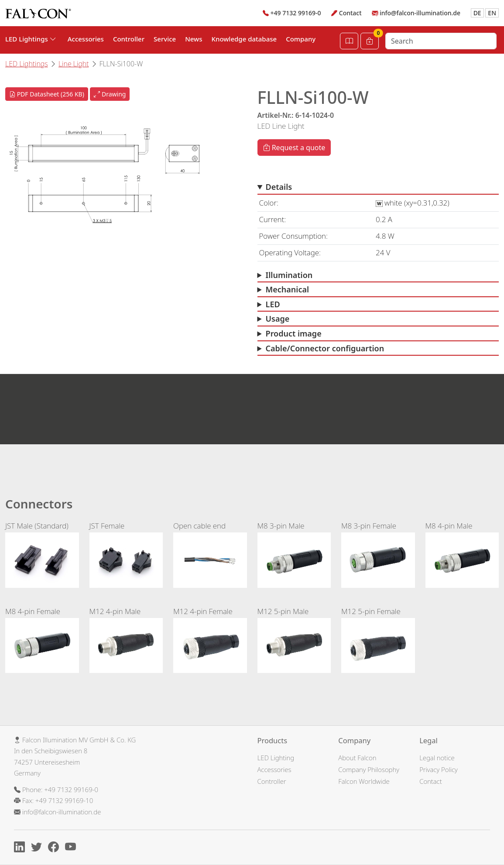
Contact (350, 13)
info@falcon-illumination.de (420, 13)
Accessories (86, 39)
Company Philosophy (369, 769)
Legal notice (437, 758)
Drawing (110, 94)
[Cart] (370, 41)
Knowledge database (244, 39)
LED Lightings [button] (31, 39)
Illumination (289, 275)
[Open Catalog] (349, 41)
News (194, 39)
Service (165, 39)
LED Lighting (276, 758)
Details (279, 187)
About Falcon (357, 758)
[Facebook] (56, 848)
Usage (278, 319)
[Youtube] (73, 848)
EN (492, 13)
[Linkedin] (22, 848)
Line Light (74, 64)
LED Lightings (27, 64)
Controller (129, 39)
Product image (294, 333)
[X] (39, 848)
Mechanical (288, 289)
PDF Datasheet (47, 94)
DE (477, 13)
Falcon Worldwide (364, 781)
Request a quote (294, 148)
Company (301, 39)
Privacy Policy (439, 769)
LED (273, 304)
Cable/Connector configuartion (325, 348)
